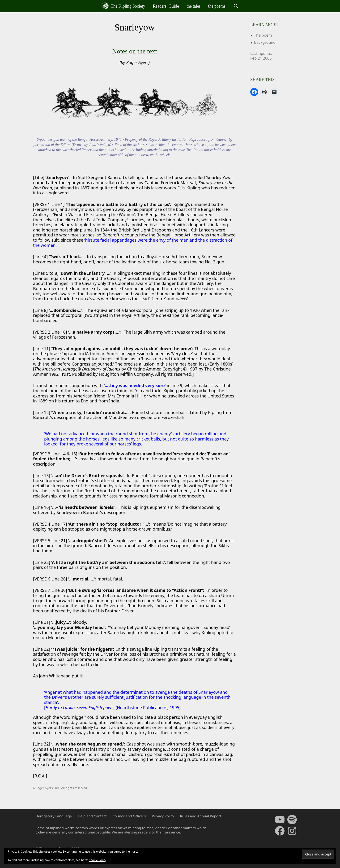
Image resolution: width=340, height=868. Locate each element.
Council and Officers (129, 816)
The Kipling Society (123, 6)
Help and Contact (92, 816)
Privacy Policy (163, 816)
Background (265, 42)
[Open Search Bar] (236, 6)
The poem (263, 35)
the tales (193, 6)
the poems (217, 6)
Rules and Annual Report (200, 816)
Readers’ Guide (166, 6)
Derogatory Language (54, 816)
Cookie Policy (98, 860)
